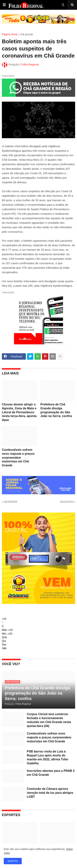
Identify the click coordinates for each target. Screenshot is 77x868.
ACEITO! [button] (13, 861)
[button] (4, 5)
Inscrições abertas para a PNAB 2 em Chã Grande (51, 773)
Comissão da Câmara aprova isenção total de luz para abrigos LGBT (50, 793)
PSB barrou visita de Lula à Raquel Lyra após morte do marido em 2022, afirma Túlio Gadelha (47, 757)
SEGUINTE (67, 502)
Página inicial (10, 34)
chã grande (27, 34)
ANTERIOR (10, 502)
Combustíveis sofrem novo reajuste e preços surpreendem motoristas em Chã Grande (18, 458)
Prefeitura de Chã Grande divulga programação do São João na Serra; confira (56, 410)
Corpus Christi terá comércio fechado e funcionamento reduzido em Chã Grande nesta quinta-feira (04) (49, 720)
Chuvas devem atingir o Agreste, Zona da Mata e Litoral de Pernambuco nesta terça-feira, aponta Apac (19, 412)
